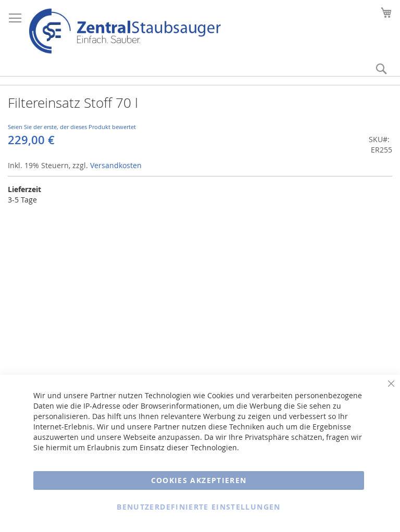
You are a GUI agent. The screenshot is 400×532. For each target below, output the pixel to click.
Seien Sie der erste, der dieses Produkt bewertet (72, 127)
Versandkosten (116, 165)
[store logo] (125, 31)
